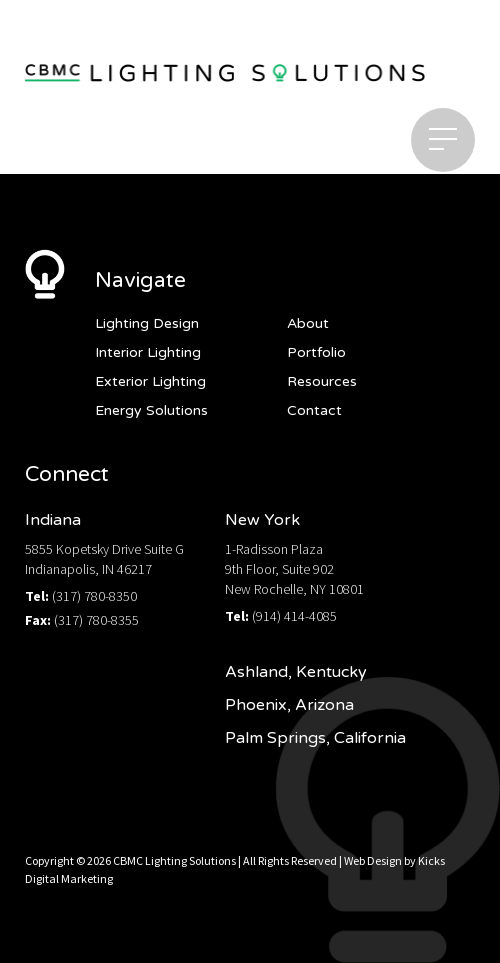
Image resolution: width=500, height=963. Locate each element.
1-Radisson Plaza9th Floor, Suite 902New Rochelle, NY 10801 (294, 569)
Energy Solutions (151, 410)
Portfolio (316, 352)
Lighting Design (147, 323)
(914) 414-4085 (294, 616)
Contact (314, 410)
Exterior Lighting (150, 381)
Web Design (373, 860)
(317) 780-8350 (94, 596)
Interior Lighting (148, 352)
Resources (322, 381)
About (308, 323)
